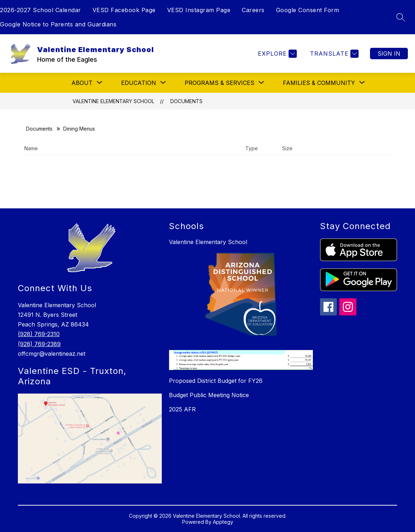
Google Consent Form (308, 10)
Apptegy (223, 522)
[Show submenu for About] (82, 83)
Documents (186, 101)
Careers (253, 10)
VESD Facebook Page (124, 10)
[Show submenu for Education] (139, 83)
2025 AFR (182, 409)
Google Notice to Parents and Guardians (58, 24)
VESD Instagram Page (199, 10)
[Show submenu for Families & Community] (319, 83)
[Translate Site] (333, 54)
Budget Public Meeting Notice (209, 395)
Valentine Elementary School (113, 101)
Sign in (389, 54)
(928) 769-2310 (39, 334)
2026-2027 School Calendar (41, 10)
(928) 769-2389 (39, 344)
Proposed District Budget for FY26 (216, 381)
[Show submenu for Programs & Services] (219, 83)
